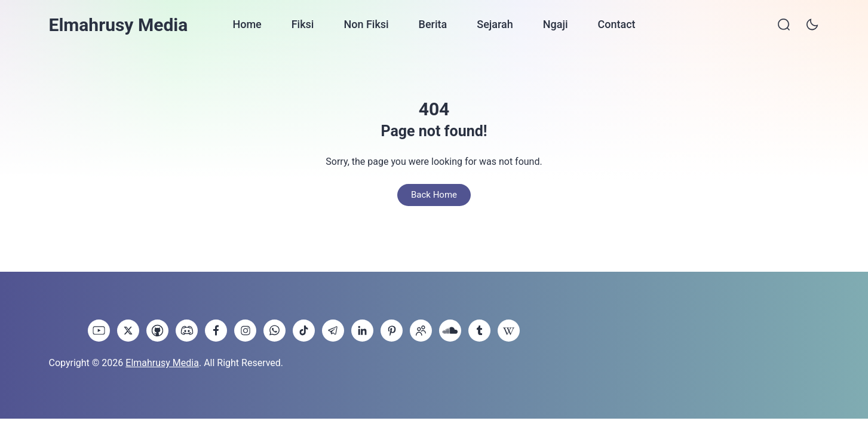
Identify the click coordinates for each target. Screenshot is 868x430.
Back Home (434, 195)
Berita (433, 24)
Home (247, 24)
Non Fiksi (366, 24)
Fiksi (303, 24)
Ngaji (556, 24)
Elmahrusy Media (119, 25)
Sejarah (495, 24)
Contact (616, 24)
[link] (99, 331)
